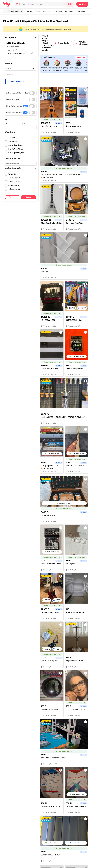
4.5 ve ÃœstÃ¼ (14, 189)
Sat (82, 4)
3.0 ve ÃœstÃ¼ (14, 178)
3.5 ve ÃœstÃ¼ (14, 182)
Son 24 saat (13, 142)
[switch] (32, 93)
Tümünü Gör (81, 58)
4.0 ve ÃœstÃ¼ (14, 185)
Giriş (70, 4)
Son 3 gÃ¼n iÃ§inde (16, 145)
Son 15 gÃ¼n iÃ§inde (16, 153)
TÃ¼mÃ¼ (12, 138)
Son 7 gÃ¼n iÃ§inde (16, 149)
